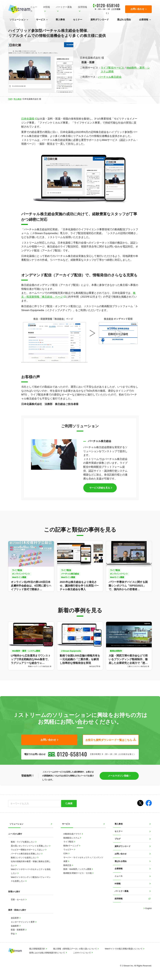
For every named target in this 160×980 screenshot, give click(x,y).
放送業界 (15, 918)
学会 (13, 934)
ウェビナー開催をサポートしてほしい (28, 850)
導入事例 (60, 20)
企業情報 (144, 20)
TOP (10, 99)
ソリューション (17, 20)
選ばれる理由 (124, 20)
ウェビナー (69, 849)
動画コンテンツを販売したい (24, 857)
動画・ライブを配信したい (23, 842)
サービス (41, 20)
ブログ (118, 839)
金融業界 (15, 926)
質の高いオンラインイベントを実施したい (30, 846)
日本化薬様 (28, 119)
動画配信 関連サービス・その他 (78, 873)
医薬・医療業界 (18, 930)
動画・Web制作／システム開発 (78, 869)
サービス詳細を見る (100, 488)
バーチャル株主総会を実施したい (26, 853)
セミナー (78, 20)
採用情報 (83, 7)
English (148, 908)
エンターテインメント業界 (23, 922)
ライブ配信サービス (112, 68)
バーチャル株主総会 (110, 77)
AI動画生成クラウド (73, 834)
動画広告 (68, 865)
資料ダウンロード (100, 20)
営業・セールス (18, 899)
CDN (66, 853)
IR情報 (47, 7)
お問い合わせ (121, 854)
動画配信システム (72, 838)
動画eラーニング (71, 846)
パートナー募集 (64, 7)
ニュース (34, 9)
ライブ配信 (69, 842)
